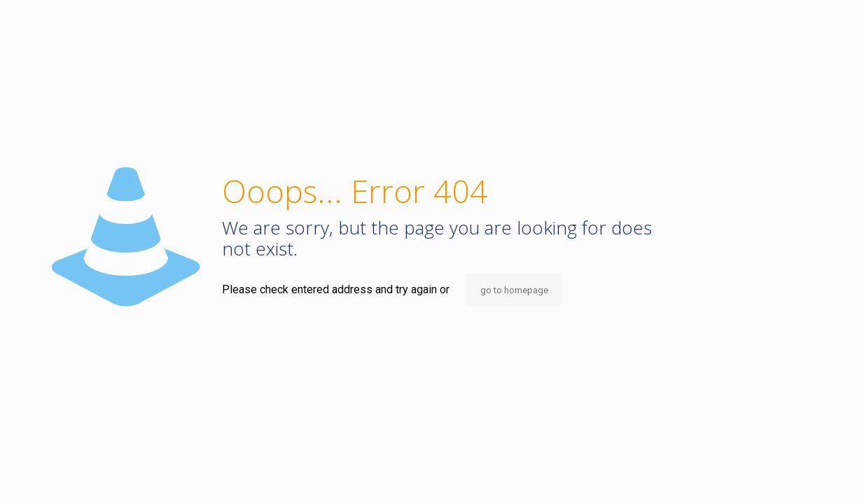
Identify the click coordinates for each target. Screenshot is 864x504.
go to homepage (514, 290)
